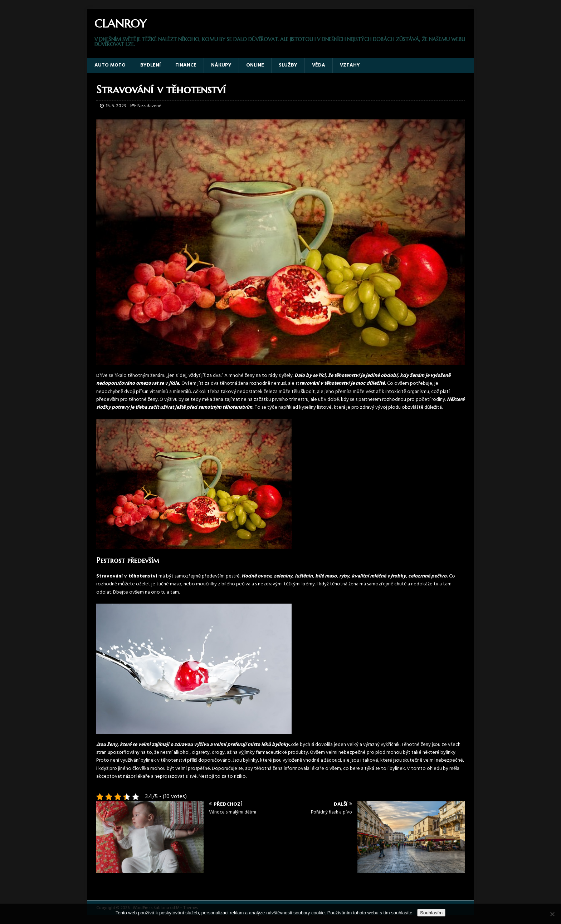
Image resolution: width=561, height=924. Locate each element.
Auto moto (110, 65)
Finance (186, 65)
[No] (552, 914)
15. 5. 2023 (116, 106)
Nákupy (221, 65)
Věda (319, 65)
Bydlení (150, 65)
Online (255, 65)
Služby (288, 65)
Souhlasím (431, 913)
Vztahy (350, 65)
